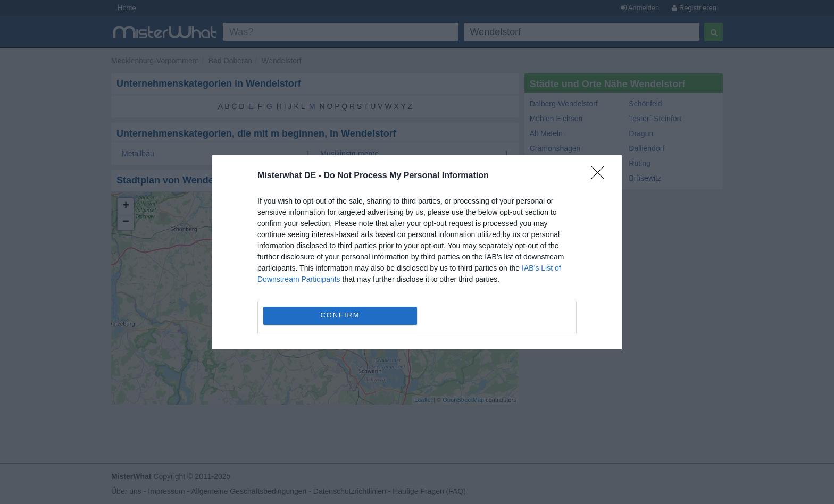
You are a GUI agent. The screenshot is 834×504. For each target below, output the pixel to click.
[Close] (601, 176)
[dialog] (417, 252)
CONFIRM (340, 315)
